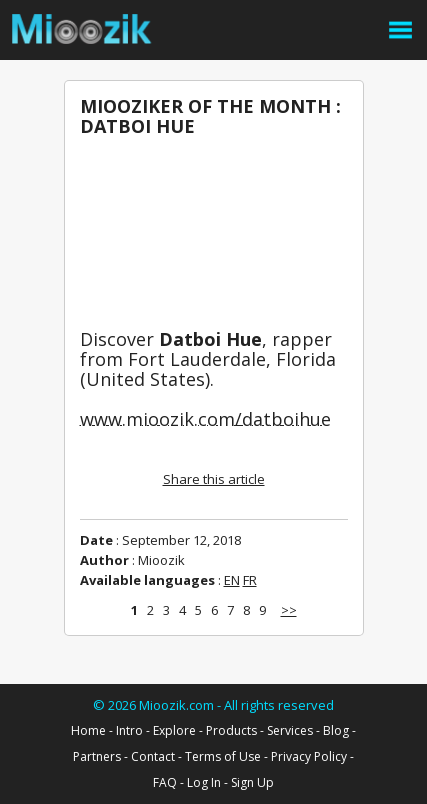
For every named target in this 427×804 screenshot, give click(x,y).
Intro (129, 730)
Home (88, 730)
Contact (153, 756)
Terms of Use (223, 756)
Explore (174, 730)
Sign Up (252, 782)
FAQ (165, 782)
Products (231, 730)
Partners (97, 756)
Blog (336, 730)
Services (290, 730)
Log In (204, 782)
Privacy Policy (309, 756)
